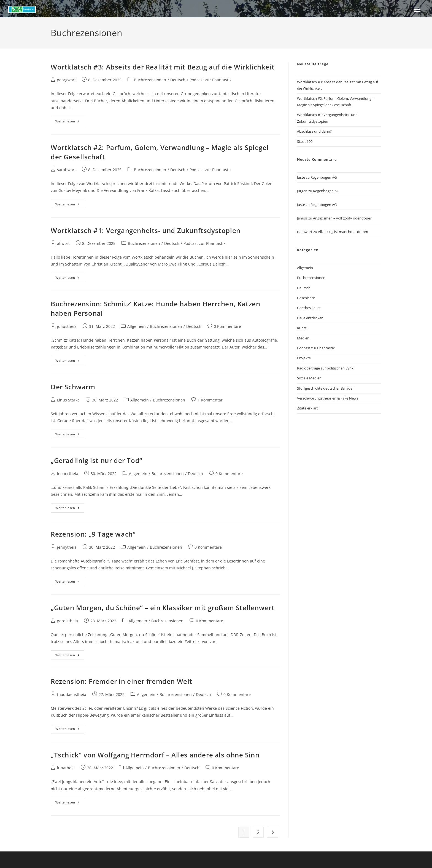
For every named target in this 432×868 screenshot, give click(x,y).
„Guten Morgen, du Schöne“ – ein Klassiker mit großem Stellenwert (163, 608)
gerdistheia (67, 621)
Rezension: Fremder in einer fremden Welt (121, 681)
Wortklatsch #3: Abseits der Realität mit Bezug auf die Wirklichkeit (163, 67)
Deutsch (178, 80)
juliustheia (67, 326)
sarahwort (66, 170)
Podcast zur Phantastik (210, 80)
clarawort (305, 232)
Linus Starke (68, 400)
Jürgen (302, 191)
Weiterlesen (70, 122)
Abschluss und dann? (314, 131)
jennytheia (67, 547)
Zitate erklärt (307, 408)
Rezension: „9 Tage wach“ (93, 534)
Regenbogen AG (324, 177)
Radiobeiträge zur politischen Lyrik (325, 368)
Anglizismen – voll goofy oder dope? (342, 218)
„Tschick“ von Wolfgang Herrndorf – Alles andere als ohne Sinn (155, 755)
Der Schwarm (73, 387)
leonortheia (68, 474)
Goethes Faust (309, 308)
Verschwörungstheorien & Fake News (328, 398)
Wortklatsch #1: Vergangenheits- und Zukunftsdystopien (146, 230)
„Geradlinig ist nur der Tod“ (97, 460)
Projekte (304, 358)
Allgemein (137, 326)
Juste (301, 177)
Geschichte (306, 298)
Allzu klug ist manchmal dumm (343, 232)
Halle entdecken (310, 318)
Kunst (302, 328)
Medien (303, 338)
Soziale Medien (309, 378)
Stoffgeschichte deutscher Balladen (326, 388)
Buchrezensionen (150, 80)
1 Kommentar (210, 400)
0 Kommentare (227, 326)
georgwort (66, 80)
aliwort (63, 243)
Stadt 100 (305, 141)
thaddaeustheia (72, 694)
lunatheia (66, 768)
